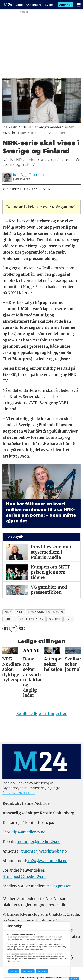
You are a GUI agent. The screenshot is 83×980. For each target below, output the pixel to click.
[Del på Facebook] (6, 629)
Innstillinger (74, 978)
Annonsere (34, 5)
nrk (8, 612)
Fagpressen (61, 886)
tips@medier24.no (29, 832)
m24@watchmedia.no (47, 861)
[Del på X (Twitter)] (14, 629)
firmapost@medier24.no (25, 877)
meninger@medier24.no (39, 842)
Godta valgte (28, 971)
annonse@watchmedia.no (44, 851)
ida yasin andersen (46, 612)
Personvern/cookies (19, 793)
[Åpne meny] (79, 5)
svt (69, 619)
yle (20, 612)
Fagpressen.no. (15, 961)
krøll (10, 619)
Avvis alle (14, 971)
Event (49, 5)
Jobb (19, 5)
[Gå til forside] (8, 5)
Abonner (65, 5)
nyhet (54, 619)
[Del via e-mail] (21, 629)
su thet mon (32, 619)
